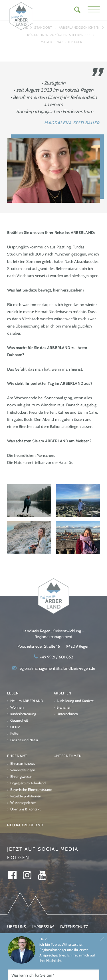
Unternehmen (67, 714)
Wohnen (17, 707)
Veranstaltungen (23, 770)
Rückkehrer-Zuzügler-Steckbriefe (59, 35)
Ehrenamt (17, 756)
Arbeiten (63, 693)
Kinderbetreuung (23, 714)
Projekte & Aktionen (26, 796)
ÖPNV (15, 727)
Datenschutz (74, 927)
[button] (94, 10)
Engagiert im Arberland (28, 783)
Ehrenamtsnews (23, 763)
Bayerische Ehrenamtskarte (31, 790)
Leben (13, 693)
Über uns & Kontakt (25, 809)
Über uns (17, 927)
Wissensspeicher (23, 803)
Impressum (43, 927)
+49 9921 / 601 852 (57, 657)
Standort (43, 28)
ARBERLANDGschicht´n (79, 28)
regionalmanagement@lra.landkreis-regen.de (57, 668)
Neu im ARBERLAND (27, 701)
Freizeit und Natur (24, 740)
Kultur (15, 733)
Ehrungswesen (21, 777)
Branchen (64, 707)
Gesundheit (19, 720)
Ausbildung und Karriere (75, 701)
